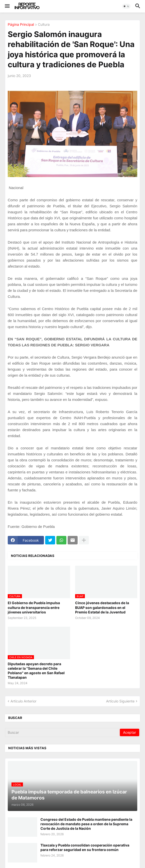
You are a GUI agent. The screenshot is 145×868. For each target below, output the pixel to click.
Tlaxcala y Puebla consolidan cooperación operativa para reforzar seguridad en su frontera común (85, 847)
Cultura (44, 25)
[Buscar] (63, 732)
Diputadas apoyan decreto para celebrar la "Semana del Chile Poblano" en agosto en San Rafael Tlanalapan (36, 671)
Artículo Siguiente (120, 701)
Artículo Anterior (23, 701)
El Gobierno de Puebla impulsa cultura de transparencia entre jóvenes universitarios (34, 607)
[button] (7, 6)
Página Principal (21, 25)
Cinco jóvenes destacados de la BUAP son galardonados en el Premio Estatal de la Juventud (102, 607)
